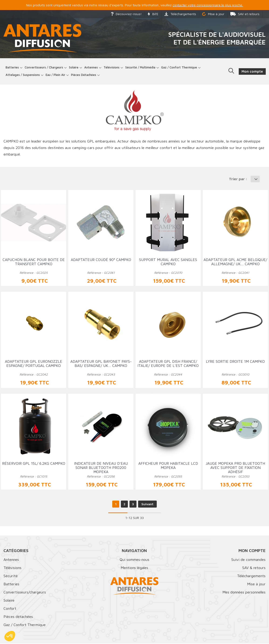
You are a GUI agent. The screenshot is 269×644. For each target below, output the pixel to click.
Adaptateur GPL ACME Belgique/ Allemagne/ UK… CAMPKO (235, 262)
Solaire (74, 67)
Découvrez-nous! (126, 14)
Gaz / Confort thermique (179, 67)
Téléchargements (180, 14)
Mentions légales (134, 568)
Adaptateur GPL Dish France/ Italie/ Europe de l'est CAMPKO (168, 364)
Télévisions (112, 67)
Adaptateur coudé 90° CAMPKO (101, 260)
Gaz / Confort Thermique (25, 625)
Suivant (147, 504)
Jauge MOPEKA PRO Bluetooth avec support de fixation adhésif (235, 468)
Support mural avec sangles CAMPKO (168, 262)
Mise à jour (213, 14)
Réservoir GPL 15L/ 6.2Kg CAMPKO (34, 464)
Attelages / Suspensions (23, 75)
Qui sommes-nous (134, 560)
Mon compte (252, 551)
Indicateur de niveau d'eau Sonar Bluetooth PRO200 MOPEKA (101, 468)
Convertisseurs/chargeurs (25, 593)
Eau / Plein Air (56, 75)
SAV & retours (254, 568)
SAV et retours (245, 14)
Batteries (12, 67)
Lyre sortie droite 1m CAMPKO (235, 362)
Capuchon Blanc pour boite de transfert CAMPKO (34, 262)
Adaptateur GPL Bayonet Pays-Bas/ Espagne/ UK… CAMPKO (101, 364)
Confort (10, 609)
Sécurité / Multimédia (141, 67)
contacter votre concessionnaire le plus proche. (208, 5)
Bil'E (153, 14)
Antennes (91, 67)
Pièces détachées (84, 75)
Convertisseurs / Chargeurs (44, 67)
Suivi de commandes (248, 560)
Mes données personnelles (244, 593)
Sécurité (11, 576)
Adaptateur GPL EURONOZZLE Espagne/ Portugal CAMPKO (34, 364)
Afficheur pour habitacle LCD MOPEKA (168, 466)
